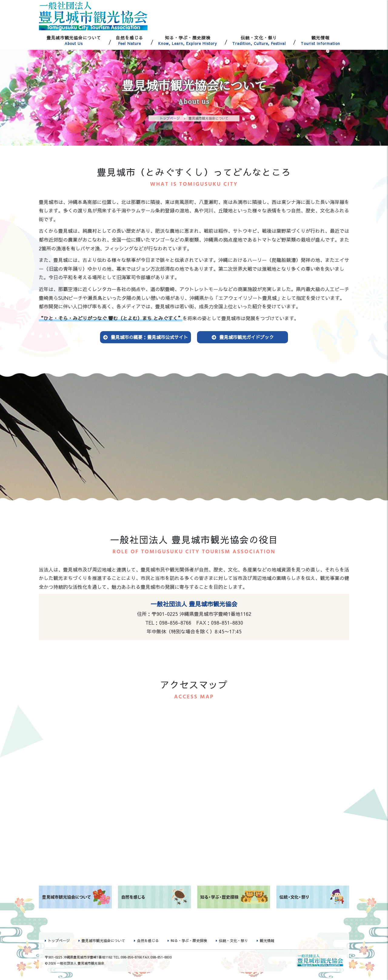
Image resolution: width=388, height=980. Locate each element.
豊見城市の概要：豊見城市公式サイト (149, 338)
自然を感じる (130, 40)
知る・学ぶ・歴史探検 (188, 40)
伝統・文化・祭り (259, 40)
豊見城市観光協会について (74, 40)
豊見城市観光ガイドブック (246, 338)
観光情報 (320, 40)
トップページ (170, 118)
